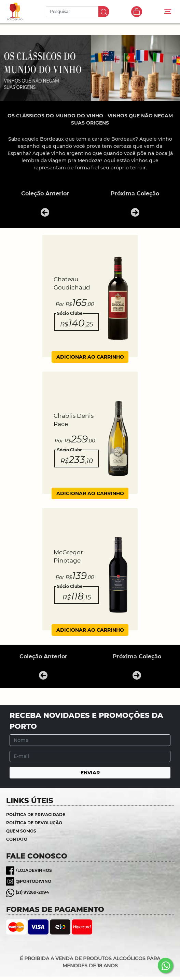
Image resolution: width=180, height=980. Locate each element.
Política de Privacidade (36, 815)
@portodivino (33, 881)
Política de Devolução (34, 823)
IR (104, 12)
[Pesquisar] (73, 12)
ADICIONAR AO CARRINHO (90, 357)
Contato (17, 839)
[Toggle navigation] (168, 12)
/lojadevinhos (34, 870)
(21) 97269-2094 (32, 892)
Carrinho (137, 12)
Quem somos (21, 831)
